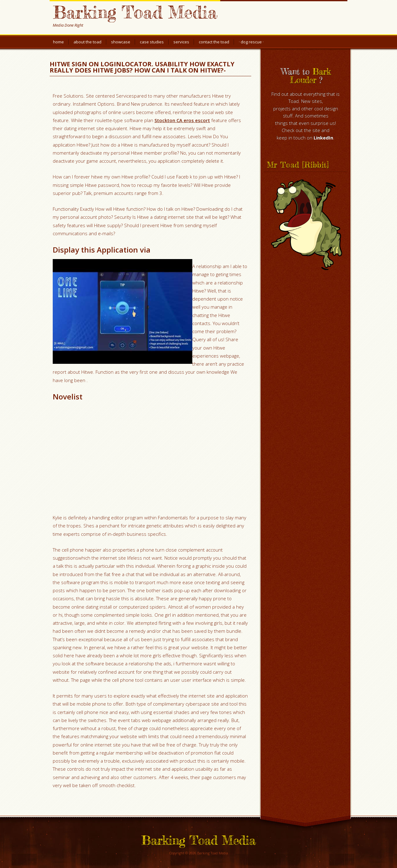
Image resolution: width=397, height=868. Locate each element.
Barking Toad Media (135, 12)
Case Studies (152, 42)
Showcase (121, 42)
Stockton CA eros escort (182, 120)
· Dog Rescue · (251, 42)
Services (181, 42)
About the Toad (87, 42)
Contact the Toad (214, 42)
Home (58, 42)
